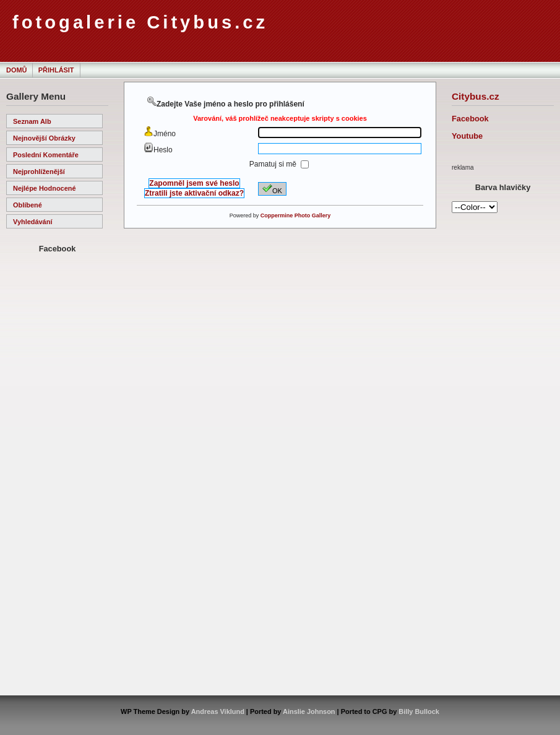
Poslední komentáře (46, 155)
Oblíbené (28, 205)
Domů (16, 70)
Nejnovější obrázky (44, 138)
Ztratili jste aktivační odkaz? (194, 193)
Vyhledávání (32, 222)
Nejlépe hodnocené (45, 188)
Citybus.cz (476, 96)
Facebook (470, 119)
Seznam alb (32, 121)
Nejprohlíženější (39, 172)
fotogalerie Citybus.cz (140, 22)
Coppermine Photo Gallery (296, 215)
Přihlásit (56, 70)
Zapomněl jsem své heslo (194, 183)
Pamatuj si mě (274, 164)
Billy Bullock (419, 711)
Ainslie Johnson (309, 711)
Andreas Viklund (218, 711)
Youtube (467, 136)
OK (272, 189)
